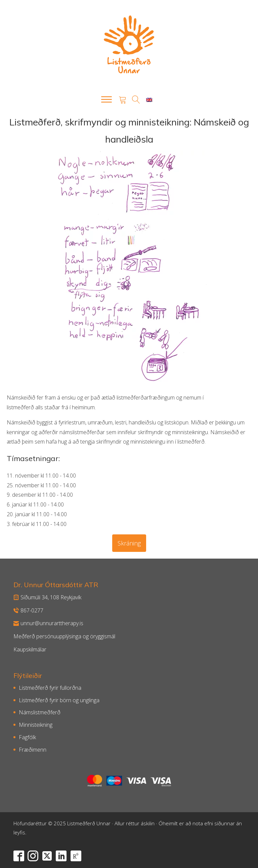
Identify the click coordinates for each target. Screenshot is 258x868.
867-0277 (28, 610)
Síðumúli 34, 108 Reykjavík (47, 597)
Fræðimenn (33, 750)
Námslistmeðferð (40, 712)
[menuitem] (149, 100)
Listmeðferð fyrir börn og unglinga (59, 700)
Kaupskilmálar (30, 649)
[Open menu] (106, 100)
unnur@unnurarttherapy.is (48, 623)
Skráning (129, 543)
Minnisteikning (36, 725)
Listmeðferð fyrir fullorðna (50, 688)
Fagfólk (27, 737)
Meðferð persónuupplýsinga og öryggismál (64, 636)
